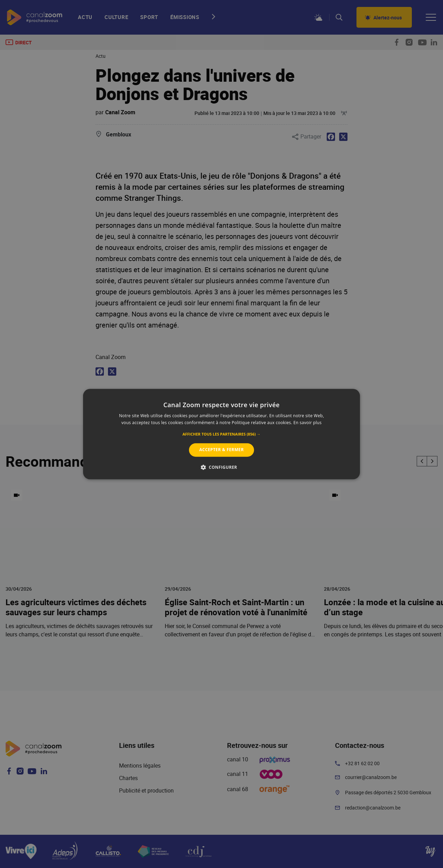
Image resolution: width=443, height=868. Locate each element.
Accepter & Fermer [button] (222, 450)
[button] (221, 435)
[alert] (221, 434)
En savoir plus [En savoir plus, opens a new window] (308, 423)
